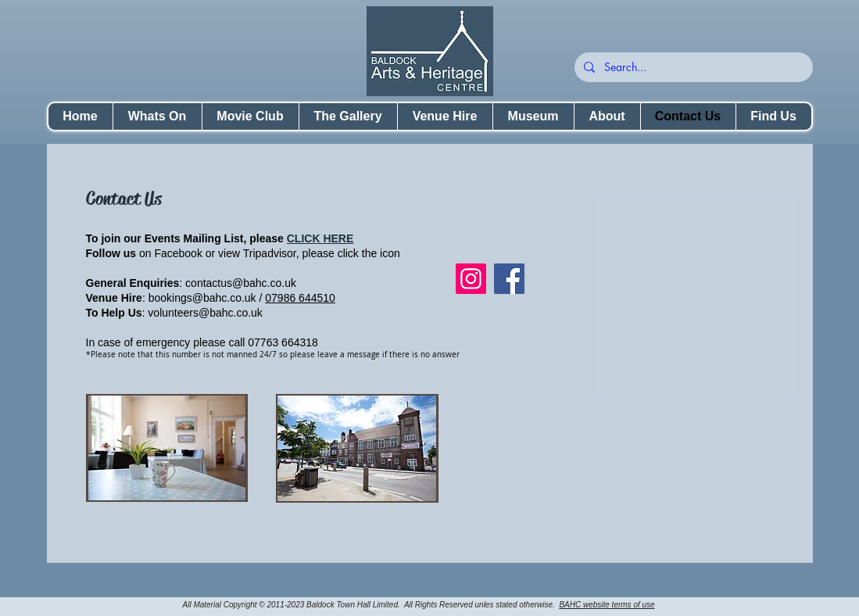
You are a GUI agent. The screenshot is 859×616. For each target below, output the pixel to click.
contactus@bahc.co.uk (241, 283)
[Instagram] (471, 279)
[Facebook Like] (553, 248)
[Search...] (692, 67)
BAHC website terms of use (607, 605)
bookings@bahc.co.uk (202, 298)
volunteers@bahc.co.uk (205, 313)
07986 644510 (300, 298)
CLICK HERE (320, 238)
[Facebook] (509, 279)
